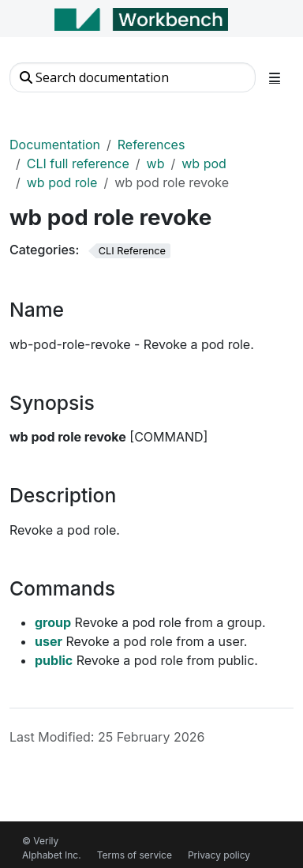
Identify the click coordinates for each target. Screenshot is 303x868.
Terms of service (135, 855)
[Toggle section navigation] (275, 77)
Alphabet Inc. (52, 855)
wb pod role (62, 182)
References (151, 145)
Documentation (55, 145)
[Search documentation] (133, 77)
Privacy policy (219, 855)
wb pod (204, 163)
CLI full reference (78, 163)
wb (156, 163)
